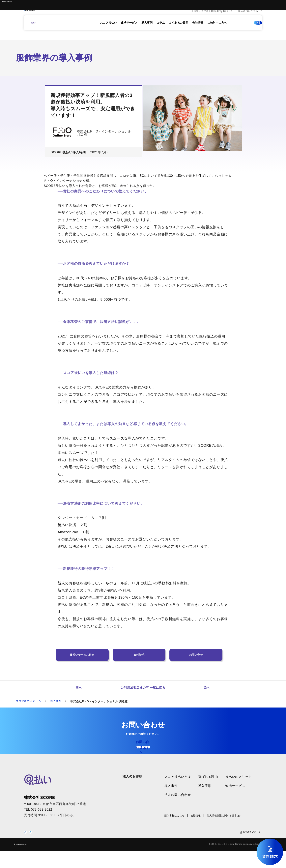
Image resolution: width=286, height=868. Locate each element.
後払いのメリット (238, 785)
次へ (207, 688)
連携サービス (129, 29)
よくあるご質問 (179, 29)
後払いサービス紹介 (82, 655)
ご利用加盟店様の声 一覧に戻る (143, 688)
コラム (161, 29)
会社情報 (198, 29)
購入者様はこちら (248, 17)
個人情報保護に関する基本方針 (224, 823)
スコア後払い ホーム (29, 702)
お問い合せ (196, 655)
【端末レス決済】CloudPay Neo (210, 17)
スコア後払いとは (178, 785)
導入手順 (205, 794)
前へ (79, 688)
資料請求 (139, 655)
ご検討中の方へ (217, 29)
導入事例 (147, 29)
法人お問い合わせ (178, 803)
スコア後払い (108, 29)
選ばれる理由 (208, 785)
